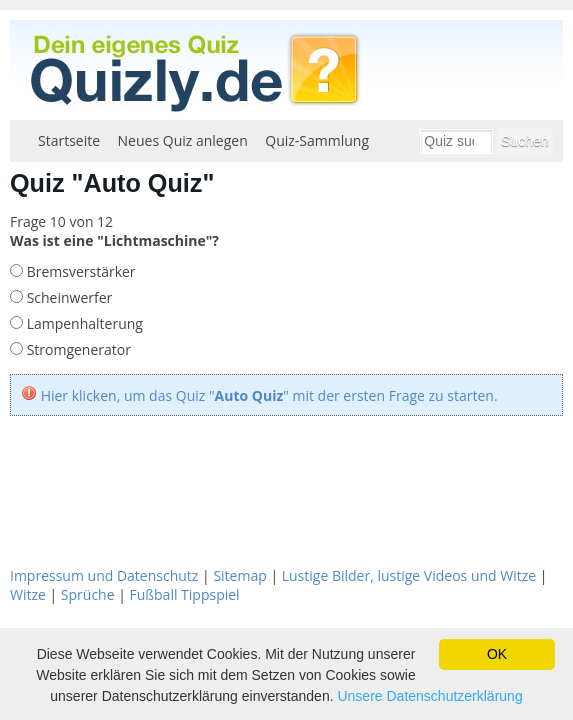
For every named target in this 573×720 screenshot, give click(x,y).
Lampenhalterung (83, 323)
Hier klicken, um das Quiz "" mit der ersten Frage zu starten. (269, 395)
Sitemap (239, 575)
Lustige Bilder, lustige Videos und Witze (409, 575)
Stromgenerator (77, 349)
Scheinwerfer (67, 297)
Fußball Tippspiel (185, 594)
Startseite (69, 140)
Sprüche (88, 594)
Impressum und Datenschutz (104, 575)
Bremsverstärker (79, 271)
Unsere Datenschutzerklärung (429, 696)
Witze (28, 594)
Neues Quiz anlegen (183, 140)
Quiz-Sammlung (317, 140)
